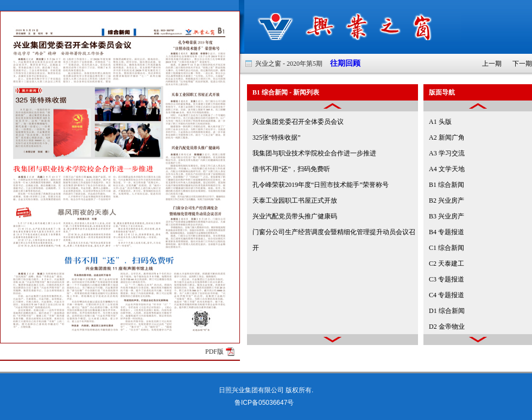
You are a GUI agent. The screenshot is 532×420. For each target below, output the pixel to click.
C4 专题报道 (446, 295)
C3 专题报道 (446, 279)
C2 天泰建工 (446, 264)
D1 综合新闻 (447, 311)
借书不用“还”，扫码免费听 (291, 169)
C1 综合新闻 (446, 248)
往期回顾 (341, 63)
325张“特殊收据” (277, 137)
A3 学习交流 (447, 153)
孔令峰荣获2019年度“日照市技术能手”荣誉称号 (321, 185)
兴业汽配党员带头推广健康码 (295, 216)
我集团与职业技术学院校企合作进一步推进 (314, 153)
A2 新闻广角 (447, 137)
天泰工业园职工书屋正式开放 (295, 200)
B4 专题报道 (446, 232)
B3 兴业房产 (446, 216)
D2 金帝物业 (447, 327)
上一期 (492, 64)
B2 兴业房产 (446, 200)
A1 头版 (440, 122)
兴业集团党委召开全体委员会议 (298, 122)
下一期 (522, 64)
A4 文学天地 (447, 169)
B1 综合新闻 (446, 185)
